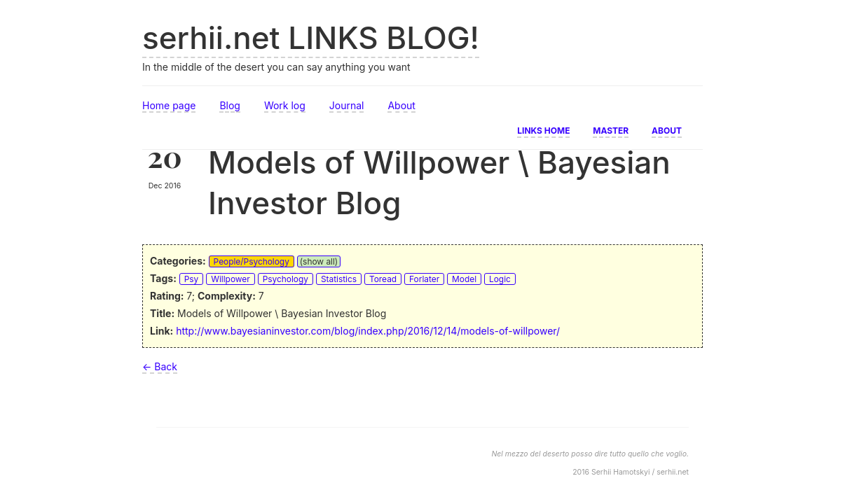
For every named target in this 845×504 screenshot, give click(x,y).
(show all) (319, 261)
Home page (169, 105)
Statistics (339, 279)
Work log (285, 105)
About (401, 105)
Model (464, 279)
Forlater (424, 279)
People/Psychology (252, 261)
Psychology (286, 279)
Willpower (230, 279)
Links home (543, 129)
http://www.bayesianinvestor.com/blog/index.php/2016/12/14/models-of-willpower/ (368, 331)
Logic (500, 279)
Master (611, 129)
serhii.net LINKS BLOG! (311, 38)
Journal (347, 105)
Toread (383, 279)
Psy (192, 279)
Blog (230, 105)
